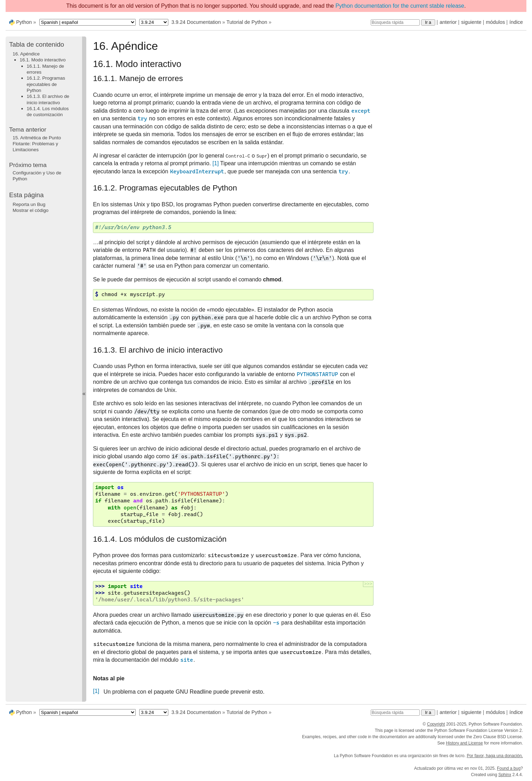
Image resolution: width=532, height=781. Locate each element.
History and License (464, 743)
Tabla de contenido (37, 44)
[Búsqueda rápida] (395, 22)
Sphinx (505, 775)
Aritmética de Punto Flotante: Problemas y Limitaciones (37, 144)
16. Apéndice (26, 54)
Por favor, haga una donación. (495, 756)
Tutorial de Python (247, 22)
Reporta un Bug (29, 204)
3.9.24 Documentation (196, 22)
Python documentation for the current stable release (400, 6)
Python (24, 22)
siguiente (471, 22)
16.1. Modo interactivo (43, 60)
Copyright (436, 724)
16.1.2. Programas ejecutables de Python (46, 84)
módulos (495, 22)
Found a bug (509, 768)
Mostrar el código (31, 210)
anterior (448, 22)
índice (516, 22)
